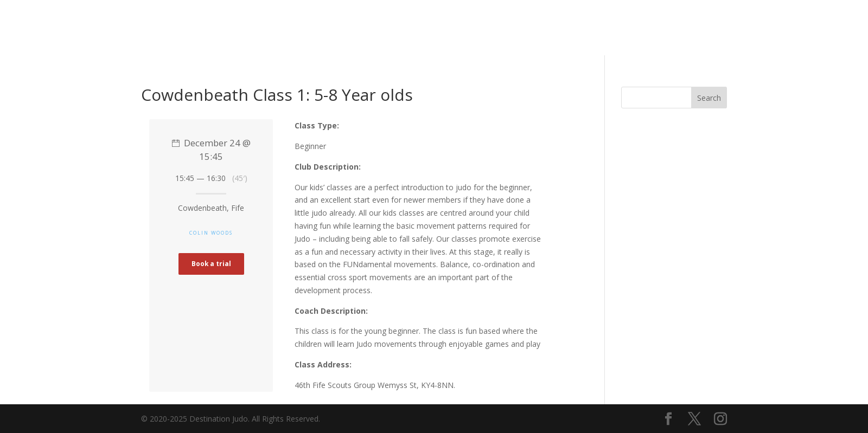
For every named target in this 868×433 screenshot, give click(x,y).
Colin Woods (211, 233)
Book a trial (211, 263)
